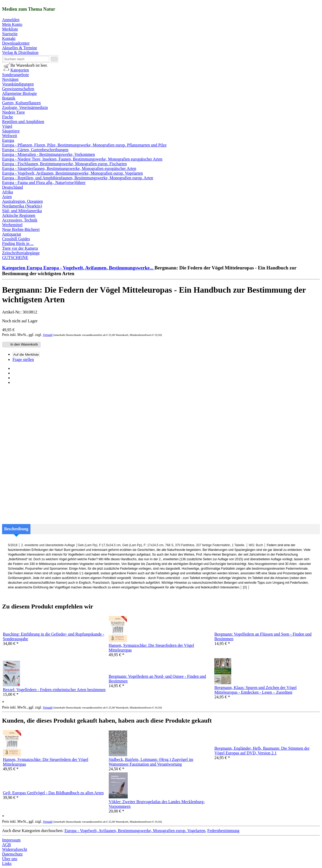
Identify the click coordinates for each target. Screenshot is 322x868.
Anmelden (11, 20)
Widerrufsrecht (15, 849)
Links (7, 863)
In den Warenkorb (21, 344)
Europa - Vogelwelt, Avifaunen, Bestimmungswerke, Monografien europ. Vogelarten (72, 173)
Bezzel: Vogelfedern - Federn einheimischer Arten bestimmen (54, 690)
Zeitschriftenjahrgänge (21, 253)
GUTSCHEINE (15, 258)
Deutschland (12, 187)
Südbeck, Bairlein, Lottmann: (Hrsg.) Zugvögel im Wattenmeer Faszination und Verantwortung (151, 762)
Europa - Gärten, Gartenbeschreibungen (35, 150)
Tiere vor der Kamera (20, 248)
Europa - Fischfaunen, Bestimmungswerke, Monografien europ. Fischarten (64, 164)
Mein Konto (12, 24)
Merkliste (10, 29)
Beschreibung (16, 529)
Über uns (10, 859)
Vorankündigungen (18, 84)
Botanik (9, 98)
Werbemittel (12, 225)
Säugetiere (11, 131)
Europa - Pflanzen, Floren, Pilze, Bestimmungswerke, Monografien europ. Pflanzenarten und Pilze (84, 145)
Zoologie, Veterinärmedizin (25, 107)
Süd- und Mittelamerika (22, 211)
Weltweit (9, 136)
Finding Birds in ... (18, 244)
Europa (8, 140)
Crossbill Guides (16, 239)
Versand (47, 335)
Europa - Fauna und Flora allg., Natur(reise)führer (44, 183)
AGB (7, 845)
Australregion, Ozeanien (22, 201)
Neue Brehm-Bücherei (21, 229)
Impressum (11, 840)
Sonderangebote (15, 75)
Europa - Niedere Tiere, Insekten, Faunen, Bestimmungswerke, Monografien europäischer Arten (82, 159)
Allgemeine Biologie (20, 93)
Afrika (8, 192)
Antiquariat (12, 234)
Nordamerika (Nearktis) (22, 206)
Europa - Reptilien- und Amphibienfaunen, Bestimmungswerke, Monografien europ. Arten (78, 178)
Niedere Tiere (14, 112)
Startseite (10, 34)
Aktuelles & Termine (20, 48)
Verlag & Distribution (20, 53)
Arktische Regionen (19, 215)
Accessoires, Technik (20, 220)
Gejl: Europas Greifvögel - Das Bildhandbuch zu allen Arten (53, 793)
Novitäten (10, 79)
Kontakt (9, 38)
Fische (8, 117)
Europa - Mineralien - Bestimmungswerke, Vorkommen (49, 154)
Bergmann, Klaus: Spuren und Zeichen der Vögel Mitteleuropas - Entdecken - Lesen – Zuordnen (255, 690)
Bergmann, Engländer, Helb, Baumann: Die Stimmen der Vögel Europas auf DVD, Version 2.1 (262, 751)
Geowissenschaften (18, 89)
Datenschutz (12, 854)
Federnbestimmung (223, 831)
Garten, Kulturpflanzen (21, 103)
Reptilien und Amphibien (23, 122)
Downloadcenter (16, 43)
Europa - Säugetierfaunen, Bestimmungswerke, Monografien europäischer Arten (69, 168)
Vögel (7, 126)
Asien (7, 197)
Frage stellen (23, 359)
